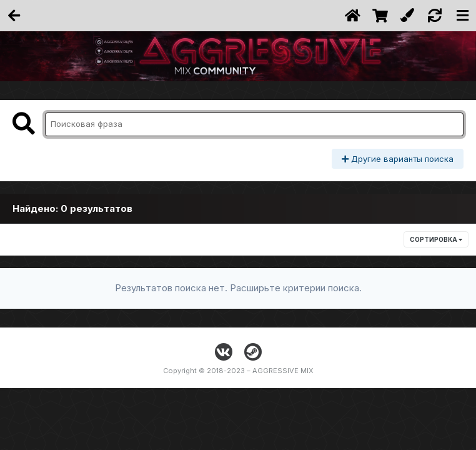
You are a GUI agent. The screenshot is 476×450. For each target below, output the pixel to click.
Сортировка (436, 239)
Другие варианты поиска (398, 159)
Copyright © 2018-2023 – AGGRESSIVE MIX (238, 371)
